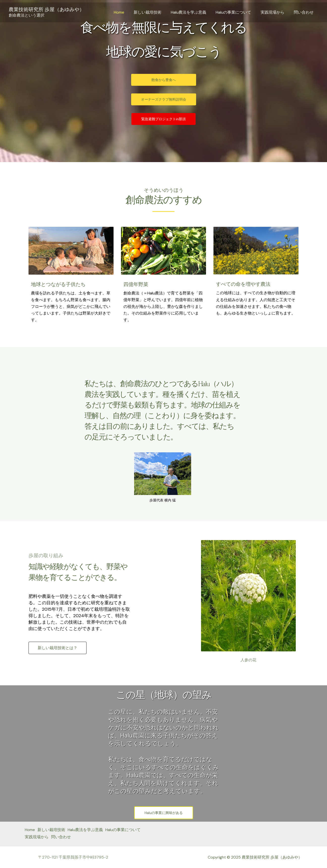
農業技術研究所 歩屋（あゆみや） (46, 9)
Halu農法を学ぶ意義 (194, 12)
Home (127, 12)
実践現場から (275, 12)
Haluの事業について (237, 12)
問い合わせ (304, 12)
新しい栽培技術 (154, 12)
